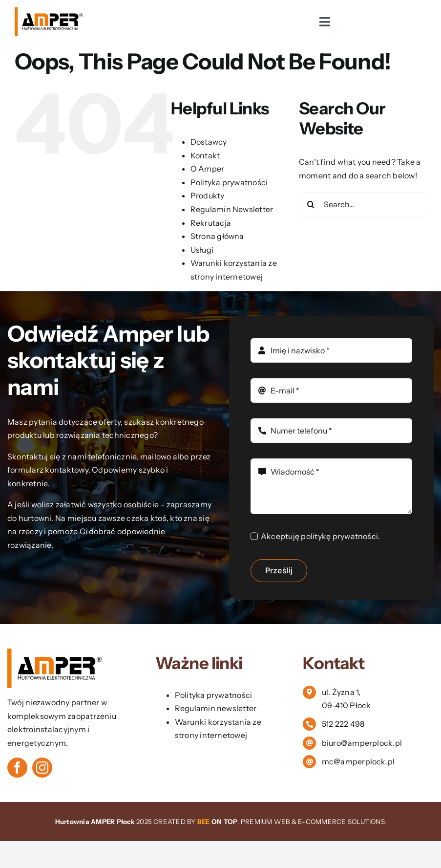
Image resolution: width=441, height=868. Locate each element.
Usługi (202, 250)
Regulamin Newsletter (232, 209)
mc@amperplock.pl (358, 761)
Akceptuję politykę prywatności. (320, 536)
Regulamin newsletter (216, 708)
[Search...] (363, 204)
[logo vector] (49, 11)
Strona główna (217, 236)
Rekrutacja (211, 223)
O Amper (208, 169)
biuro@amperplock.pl (362, 743)
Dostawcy (209, 142)
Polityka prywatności (229, 182)
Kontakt (205, 155)
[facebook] (17, 768)
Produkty (208, 195)
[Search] (311, 204)
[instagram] (42, 768)
